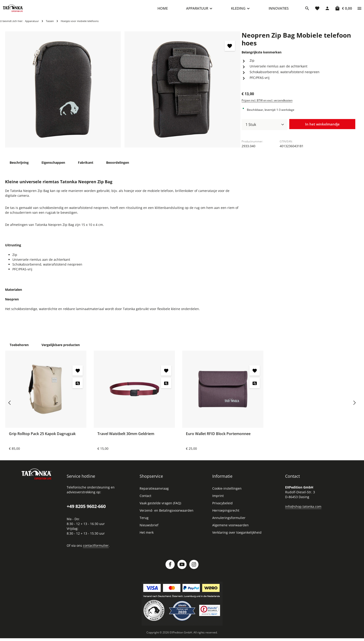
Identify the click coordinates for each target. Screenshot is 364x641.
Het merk (147, 537)
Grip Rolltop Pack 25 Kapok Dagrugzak (42, 438)
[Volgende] (354, 407)
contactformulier (96, 550)
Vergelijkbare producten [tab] (61, 349)
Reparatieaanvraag (154, 493)
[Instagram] (194, 569)
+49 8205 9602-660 (86, 511)
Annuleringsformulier (229, 522)
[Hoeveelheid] (265, 129)
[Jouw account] (327, 10)
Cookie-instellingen (227, 493)
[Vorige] (10, 407)
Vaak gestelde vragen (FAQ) (160, 507)
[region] (123, 94)
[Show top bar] (359, 10)
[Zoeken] (307, 10)
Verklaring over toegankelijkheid (237, 537)
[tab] (19, 167)
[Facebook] (170, 569)
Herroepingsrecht (226, 515)
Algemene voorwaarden (230, 529)
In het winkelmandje (322, 129)
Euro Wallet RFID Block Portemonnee (218, 438)
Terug (144, 522)
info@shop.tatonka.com (303, 511)
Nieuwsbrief (149, 529)
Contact (145, 500)
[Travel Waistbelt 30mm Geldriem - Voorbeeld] (166, 387)
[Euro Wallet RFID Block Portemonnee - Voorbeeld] (255, 387)
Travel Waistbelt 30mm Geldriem (126, 438)
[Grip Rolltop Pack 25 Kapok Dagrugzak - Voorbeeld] (78, 387)
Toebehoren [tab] (19, 349)
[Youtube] (182, 569)
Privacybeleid (222, 507)
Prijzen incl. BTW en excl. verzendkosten (267, 104)
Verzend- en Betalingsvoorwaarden (167, 515)
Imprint (218, 500)
